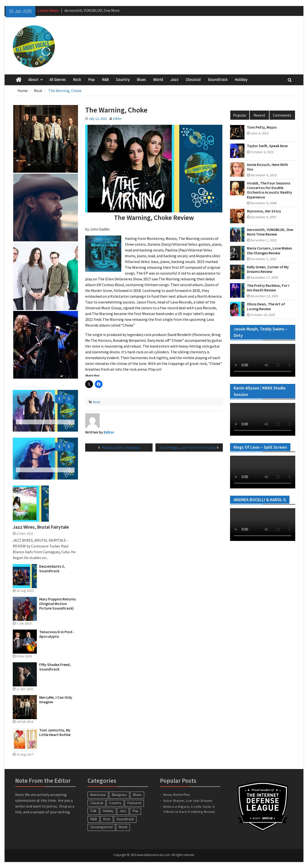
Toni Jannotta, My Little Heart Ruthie (55, 732)
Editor (117, 118)
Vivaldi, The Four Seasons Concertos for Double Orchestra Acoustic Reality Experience (269, 190)
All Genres (58, 80)
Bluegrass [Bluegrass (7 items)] (119, 795)
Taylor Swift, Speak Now (267, 146)
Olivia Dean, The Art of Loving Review (266, 306)
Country (123, 80)
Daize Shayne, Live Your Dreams (188, 801)
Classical (193, 80)
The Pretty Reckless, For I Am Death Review (268, 288)
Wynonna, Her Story (264, 211)
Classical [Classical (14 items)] (97, 803)
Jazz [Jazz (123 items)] (123, 811)
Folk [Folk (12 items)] (93, 811)
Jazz (174, 80)
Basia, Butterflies (177, 795)
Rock (77, 80)
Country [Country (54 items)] (115, 803)
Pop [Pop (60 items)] (135, 811)
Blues (141, 80)
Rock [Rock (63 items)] (107, 819)
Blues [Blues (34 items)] (137, 795)
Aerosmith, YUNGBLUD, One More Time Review (270, 232)
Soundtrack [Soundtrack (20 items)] (125, 819)
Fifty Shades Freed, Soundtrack (55, 667)
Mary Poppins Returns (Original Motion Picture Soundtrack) (58, 604)
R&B (105, 80)
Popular (240, 115)
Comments (282, 115)
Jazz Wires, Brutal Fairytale (41, 527)
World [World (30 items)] (123, 827)
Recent (260, 115)
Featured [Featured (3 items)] (134, 803)
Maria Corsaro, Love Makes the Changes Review (269, 250)
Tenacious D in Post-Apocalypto (57, 634)
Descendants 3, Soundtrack (52, 569)
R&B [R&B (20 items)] (94, 819)
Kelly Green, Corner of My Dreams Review (268, 269)
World (158, 80)
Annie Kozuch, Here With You (267, 167)
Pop (92, 80)
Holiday (241, 80)
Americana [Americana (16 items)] (98, 795)
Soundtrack (218, 80)
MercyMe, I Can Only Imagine (56, 700)
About (33, 80)
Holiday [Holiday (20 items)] (108, 811)
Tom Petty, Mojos (262, 127)
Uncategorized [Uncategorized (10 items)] (101, 827)
